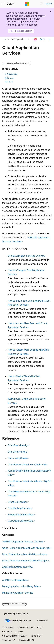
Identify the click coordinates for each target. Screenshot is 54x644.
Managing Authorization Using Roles (21, 586)
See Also (9, 82)
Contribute (7, 632)
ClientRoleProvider (17, 502)
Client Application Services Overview (26, 256)
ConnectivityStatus (17, 458)
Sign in (49, 4)
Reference (9, 78)
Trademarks (8, 640)
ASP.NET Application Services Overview (23, 542)
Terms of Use (37, 636)
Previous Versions (26, 628)
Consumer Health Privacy (14, 636)
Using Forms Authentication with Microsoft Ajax (26, 548)
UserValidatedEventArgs (20, 521)
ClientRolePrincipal (17, 452)
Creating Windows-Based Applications (18, 39)
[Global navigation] (3, 4)
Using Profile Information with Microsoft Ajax (25, 561)
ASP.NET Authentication (15, 580)
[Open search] (41, 4)
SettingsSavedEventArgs (21, 515)
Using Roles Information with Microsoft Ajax (24, 554)
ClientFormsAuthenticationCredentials (27, 464)
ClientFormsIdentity (18, 445)
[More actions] (49, 39)
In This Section (11, 74)
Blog (39, 628)
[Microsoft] (27, 4)
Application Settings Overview (18, 567)
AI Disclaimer (8, 628)
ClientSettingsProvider (19, 508)
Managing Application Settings (18, 593)
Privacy (18, 632)
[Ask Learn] (35, 39)
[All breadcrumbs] (5, 39)
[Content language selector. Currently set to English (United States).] (16, 614)
